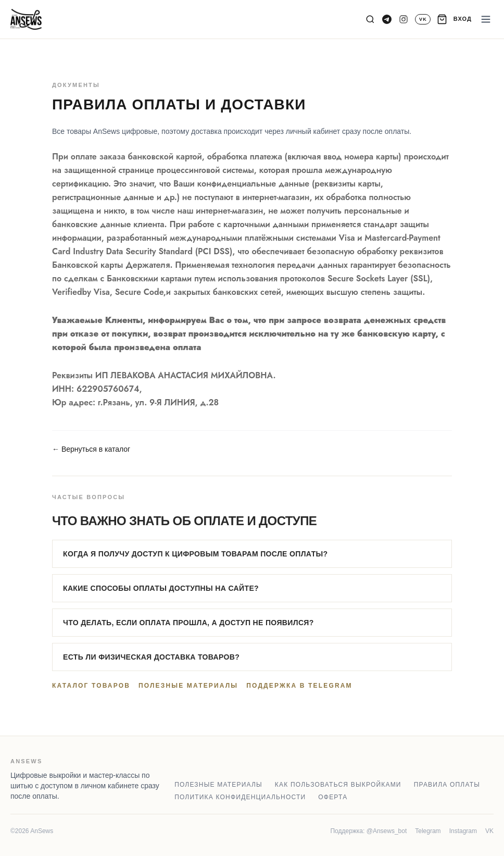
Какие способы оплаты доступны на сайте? (161, 588)
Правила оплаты (447, 785)
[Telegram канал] (387, 19)
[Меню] (486, 19)
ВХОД (463, 19)
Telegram (428, 831)
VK (489, 831)
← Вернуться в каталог (91, 449)
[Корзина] (442, 19)
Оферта (333, 797)
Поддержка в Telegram (299, 686)
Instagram (463, 831)
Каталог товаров (91, 686)
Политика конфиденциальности (240, 797)
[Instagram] (404, 19)
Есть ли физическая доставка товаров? (151, 657)
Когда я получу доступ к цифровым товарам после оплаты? (196, 554)
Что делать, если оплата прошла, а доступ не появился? (188, 623)
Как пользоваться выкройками (338, 785)
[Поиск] (370, 19)
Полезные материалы (188, 686)
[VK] (423, 19)
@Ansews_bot (387, 831)
